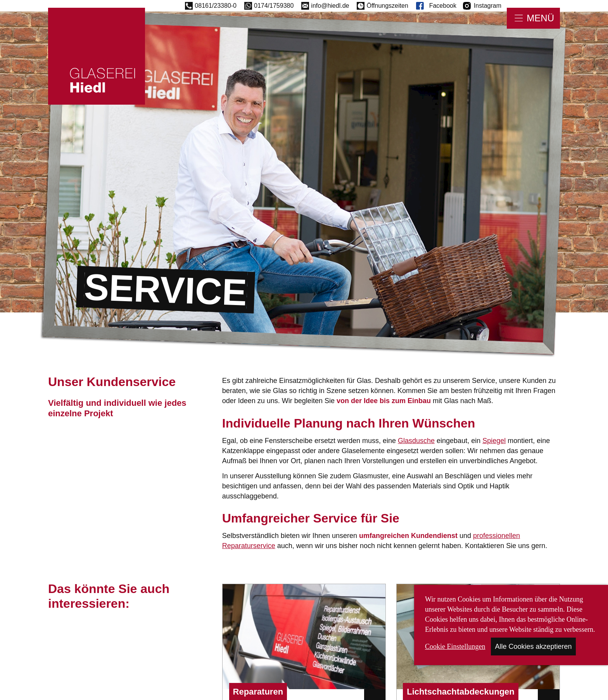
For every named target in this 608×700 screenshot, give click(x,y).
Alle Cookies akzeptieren (533, 647)
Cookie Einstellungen (455, 647)
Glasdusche (416, 441)
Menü (540, 18)
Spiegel (494, 441)
